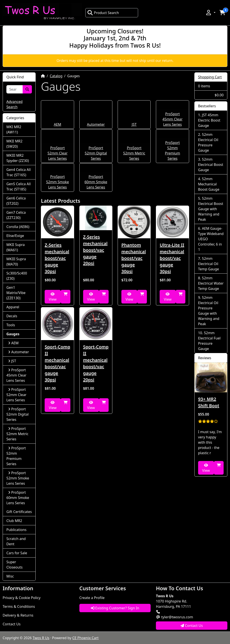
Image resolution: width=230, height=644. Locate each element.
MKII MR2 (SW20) (14, 144)
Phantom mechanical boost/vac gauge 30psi (134, 258)
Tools (11, 325)
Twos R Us (41, 638)
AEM (58, 124)
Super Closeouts (15, 565)
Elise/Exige (15, 236)
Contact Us (12, 624)
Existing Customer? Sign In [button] (115, 608)
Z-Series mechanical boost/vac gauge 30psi (57, 258)
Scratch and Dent (16, 541)
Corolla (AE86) (18, 227)
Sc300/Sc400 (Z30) (17, 276)
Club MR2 (14, 521)
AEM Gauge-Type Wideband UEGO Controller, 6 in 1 (211, 239)
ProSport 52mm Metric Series (134, 153)
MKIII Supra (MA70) (16, 262)
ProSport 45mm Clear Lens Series (172, 119)
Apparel (13, 307)
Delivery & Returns (18, 615)
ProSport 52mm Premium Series (16, 456)
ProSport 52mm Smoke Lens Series (57, 182)
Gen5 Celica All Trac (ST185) (19, 187)
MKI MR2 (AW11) (14, 129)
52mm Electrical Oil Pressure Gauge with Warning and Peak (209, 311)
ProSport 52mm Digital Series (96, 153)
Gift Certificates (19, 512)
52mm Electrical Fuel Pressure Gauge (209, 341)
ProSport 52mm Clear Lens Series (57, 153)
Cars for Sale (17, 553)
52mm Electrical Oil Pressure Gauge (208, 142)
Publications (16, 530)
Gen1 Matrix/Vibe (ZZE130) (16, 293)
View (53, 297)
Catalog (56, 76)
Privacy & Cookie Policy (22, 598)
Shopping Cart (210, 77)
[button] (210, 13)
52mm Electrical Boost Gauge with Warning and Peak (211, 209)
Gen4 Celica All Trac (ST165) (19, 172)
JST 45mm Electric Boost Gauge (209, 120)
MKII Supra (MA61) (16, 247)
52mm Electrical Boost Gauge (211, 165)
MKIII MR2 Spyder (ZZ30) (18, 158)
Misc (10, 576)
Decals (12, 316)
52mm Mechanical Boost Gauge (209, 184)
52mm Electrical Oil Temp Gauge (209, 264)
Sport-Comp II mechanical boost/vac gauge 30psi (57, 363)
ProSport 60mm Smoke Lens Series (96, 182)
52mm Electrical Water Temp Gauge (211, 283)
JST (134, 124)
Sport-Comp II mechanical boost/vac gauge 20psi (96, 363)
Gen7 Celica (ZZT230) (16, 215)
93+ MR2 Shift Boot (209, 402)
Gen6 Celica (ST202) (16, 201)
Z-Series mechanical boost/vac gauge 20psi (95, 250)
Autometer (96, 124)
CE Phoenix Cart (86, 638)
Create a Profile (92, 598)
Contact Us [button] (192, 626)
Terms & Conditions (19, 606)
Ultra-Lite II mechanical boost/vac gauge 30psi (172, 258)
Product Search (103, 13)
